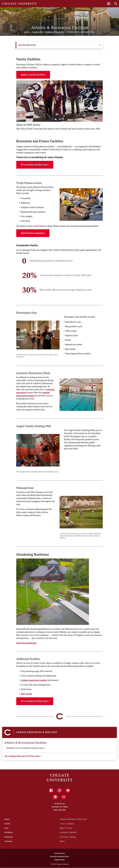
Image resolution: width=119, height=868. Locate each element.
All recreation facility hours (34, 165)
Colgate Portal (60, 860)
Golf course (26, 694)
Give (6, 828)
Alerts (62, 841)
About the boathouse (26, 643)
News (7, 819)
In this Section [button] (27, 45)
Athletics (8, 832)
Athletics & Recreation (55, 32)
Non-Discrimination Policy (60, 856)
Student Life (37, 32)
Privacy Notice (60, 853)
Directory (9, 837)
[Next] (100, 101)
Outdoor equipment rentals (34, 680)
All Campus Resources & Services (22, 756)
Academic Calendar (68, 832)
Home (27, 32)
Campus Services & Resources (73, 819)
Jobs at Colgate (67, 824)
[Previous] (19, 101)
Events (7, 824)
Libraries (8, 841)
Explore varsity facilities (33, 75)
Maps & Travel (66, 828)
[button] (109, 4)
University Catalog (68, 837)
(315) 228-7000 (60, 810)
